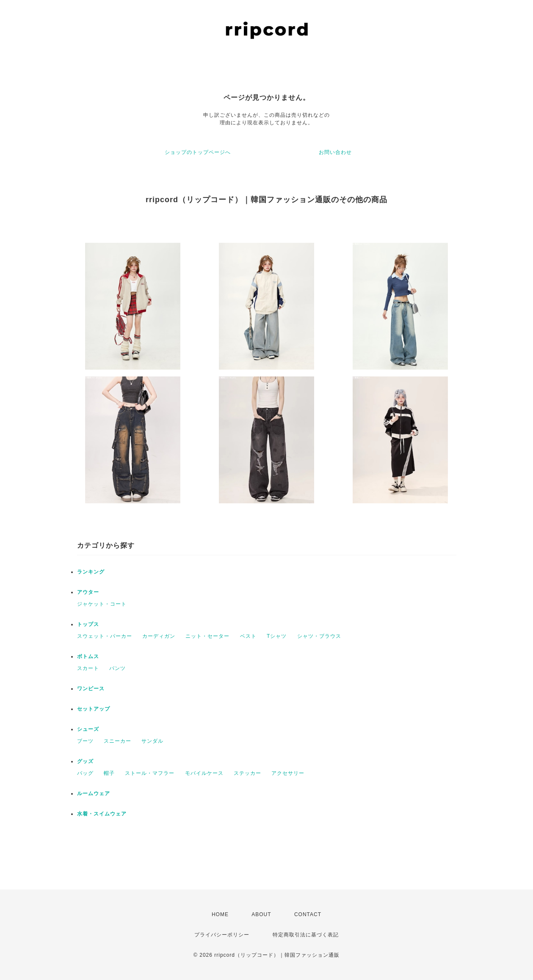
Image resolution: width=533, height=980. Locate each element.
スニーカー (117, 741)
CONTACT (308, 914)
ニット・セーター (207, 636)
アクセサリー (288, 773)
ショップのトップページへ (198, 152)
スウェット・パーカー (105, 636)
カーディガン (159, 636)
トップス (88, 624)
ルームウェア (94, 793)
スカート (88, 668)
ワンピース (91, 689)
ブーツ (85, 741)
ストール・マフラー (150, 773)
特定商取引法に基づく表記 (306, 935)
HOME (220, 914)
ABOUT (261, 914)
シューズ (88, 729)
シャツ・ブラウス (319, 636)
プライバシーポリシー (222, 935)
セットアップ (94, 709)
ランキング (91, 572)
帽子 (109, 773)
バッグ (85, 773)
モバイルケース (204, 773)
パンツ (117, 668)
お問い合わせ (335, 152)
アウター (88, 592)
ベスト (248, 636)
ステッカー (247, 773)
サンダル (152, 741)
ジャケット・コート (102, 604)
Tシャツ (277, 636)
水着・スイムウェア (102, 814)
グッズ (85, 761)
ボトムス (88, 656)
